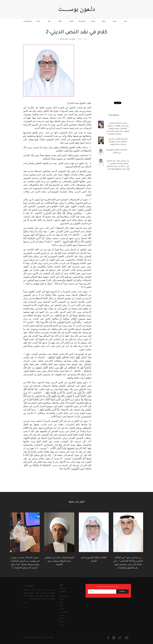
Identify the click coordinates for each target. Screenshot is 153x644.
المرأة (38, 21)
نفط (49, 21)
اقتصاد (71, 21)
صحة (126, 21)
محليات (93, 21)
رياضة (104, 21)
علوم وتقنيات (27, 21)
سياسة (115, 21)
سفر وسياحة (82, 21)
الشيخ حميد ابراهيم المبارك (68, 39)
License (51, 637)
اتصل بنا (62, 591)
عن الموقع (63, 588)
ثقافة (60, 21)
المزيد (25, 603)
